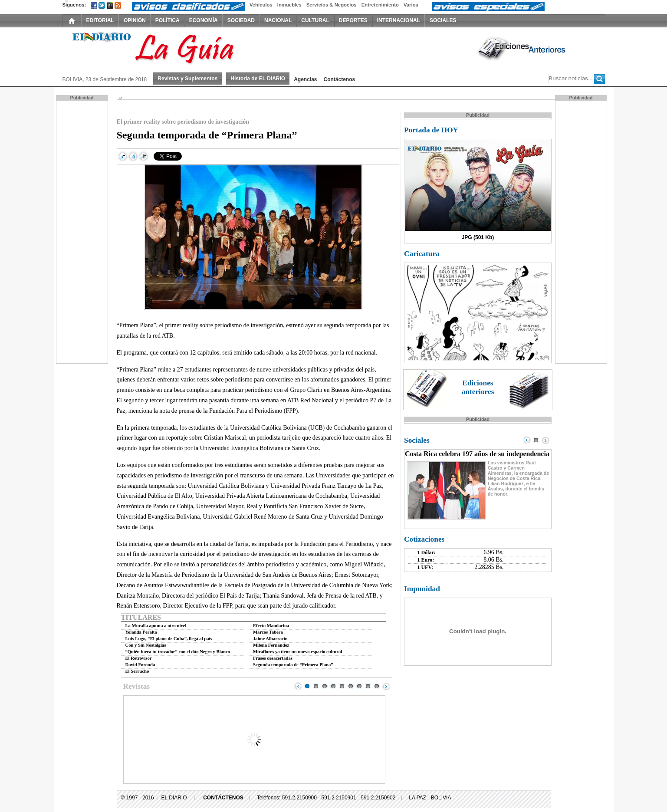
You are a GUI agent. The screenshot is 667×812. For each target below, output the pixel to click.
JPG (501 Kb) (478, 237)
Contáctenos (340, 79)
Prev (298, 686)
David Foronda (140, 665)
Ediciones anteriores (478, 387)
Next (386, 686)
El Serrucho (137, 671)
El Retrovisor (139, 658)
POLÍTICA (168, 20)
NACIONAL (278, 20)
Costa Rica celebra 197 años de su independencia (477, 454)
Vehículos (261, 5)
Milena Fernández (271, 645)
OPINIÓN (135, 20)
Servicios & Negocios (332, 5)
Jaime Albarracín (270, 639)
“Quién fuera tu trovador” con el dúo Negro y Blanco (178, 652)
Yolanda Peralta (141, 632)
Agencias (305, 79)
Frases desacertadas (273, 658)
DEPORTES (353, 20)
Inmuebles (289, 5)
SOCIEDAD (241, 20)
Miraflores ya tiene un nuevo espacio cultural (297, 652)
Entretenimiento (380, 5)
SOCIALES (443, 20)
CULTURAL (315, 20)
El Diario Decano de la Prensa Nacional (160, 48)
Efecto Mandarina (271, 626)
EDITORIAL (100, 20)
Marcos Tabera (268, 632)
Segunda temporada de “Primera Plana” (293, 665)
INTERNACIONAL (399, 20)
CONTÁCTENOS (223, 798)
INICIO (72, 20)
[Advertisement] (83, 231)
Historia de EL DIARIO (258, 79)
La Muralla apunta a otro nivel (156, 626)
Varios (411, 5)
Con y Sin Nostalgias (146, 645)
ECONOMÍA (204, 20)
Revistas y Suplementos (187, 79)
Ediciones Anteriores (522, 48)
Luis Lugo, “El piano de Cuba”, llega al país (169, 639)
